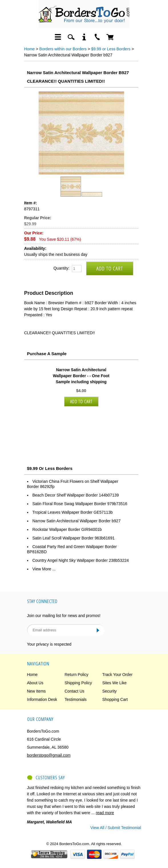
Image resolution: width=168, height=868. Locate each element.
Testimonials (76, 699)
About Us (35, 683)
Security (110, 691)
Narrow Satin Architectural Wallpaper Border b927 (77, 521)
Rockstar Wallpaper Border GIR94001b (67, 529)
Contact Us (75, 691)
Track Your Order (118, 675)
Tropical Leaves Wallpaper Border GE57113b (73, 512)
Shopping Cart (115, 699)
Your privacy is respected (49, 644)
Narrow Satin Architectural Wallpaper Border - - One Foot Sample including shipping (81, 376)
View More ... (44, 569)
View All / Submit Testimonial (116, 828)
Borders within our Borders (63, 49)
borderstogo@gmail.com (49, 755)
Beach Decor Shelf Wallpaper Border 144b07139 (76, 495)
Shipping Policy (78, 683)
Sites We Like (115, 683)
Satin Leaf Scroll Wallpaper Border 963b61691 (74, 538)
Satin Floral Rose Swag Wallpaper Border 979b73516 (80, 504)
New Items (37, 691)
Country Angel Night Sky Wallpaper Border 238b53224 (81, 560)
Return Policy (77, 675)
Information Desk (42, 699)
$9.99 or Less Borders (111, 49)
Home (30, 49)
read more (105, 813)
